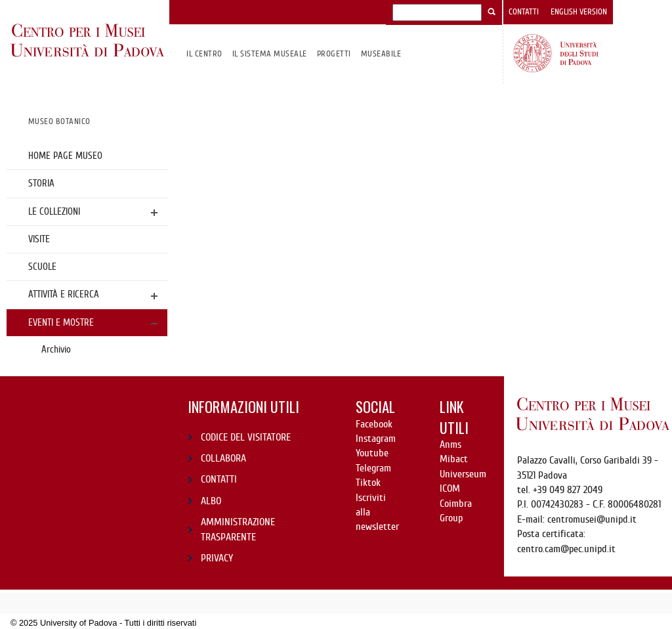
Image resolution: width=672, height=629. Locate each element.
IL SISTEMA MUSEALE (270, 54)
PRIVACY (217, 558)
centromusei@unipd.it (592, 519)
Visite (39, 239)
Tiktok (368, 483)
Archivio (56, 349)
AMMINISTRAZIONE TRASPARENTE (238, 529)
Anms (451, 445)
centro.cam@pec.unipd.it (566, 549)
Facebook (374, 424)
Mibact (454, 459)
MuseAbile (381, 54)
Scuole (42, 267)
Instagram (376, 439)
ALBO (211, 501)
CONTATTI (219, 479)
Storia (41, 183)
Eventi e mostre (61, 322)
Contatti (524, 12)
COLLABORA (223, 458)
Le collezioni (54, 211)
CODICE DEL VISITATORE (246, 437)
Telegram (373, 468)
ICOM (450, 488)
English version (579, 12)
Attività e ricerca (64, 294)
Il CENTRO (204, 54)
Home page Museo (65, 156)
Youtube (372, 453)
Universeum (463, 474)
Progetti (334, 54)
